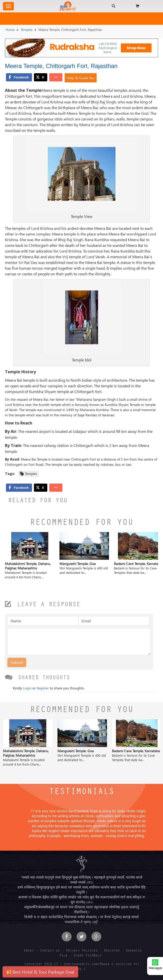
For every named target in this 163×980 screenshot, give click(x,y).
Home (10, 30)
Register (43, 688)
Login (27, 688)
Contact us (50, 951)
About (29, 951)
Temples (27, 30)
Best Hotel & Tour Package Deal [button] (40, 972)
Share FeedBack (87, 956)
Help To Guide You (81, 78)
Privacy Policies (82, 951)
